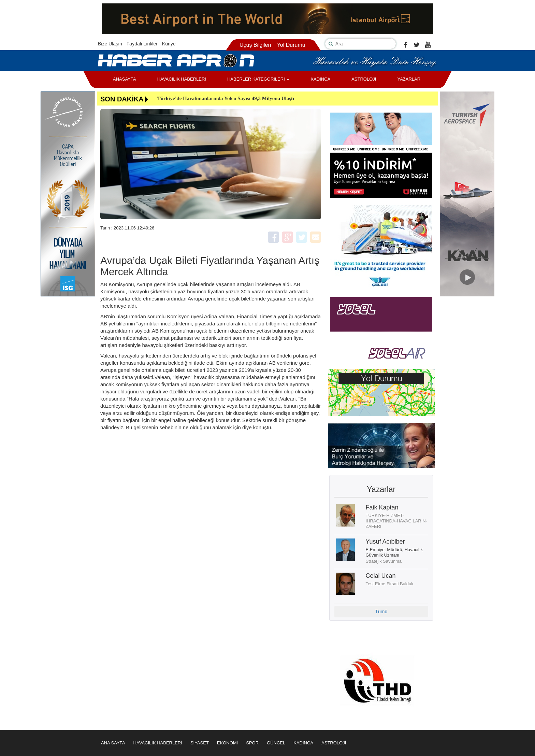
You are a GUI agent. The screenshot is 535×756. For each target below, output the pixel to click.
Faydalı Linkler (142, 44)
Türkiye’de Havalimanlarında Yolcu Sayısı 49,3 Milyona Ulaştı (226, 98)
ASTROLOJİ (364, 79)
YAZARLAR (409, 79)
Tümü (381, 612)
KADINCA (320, 79)
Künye (169, 44)
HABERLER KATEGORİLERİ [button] (258, 79)
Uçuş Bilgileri (255, 45)
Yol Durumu (291, 45)
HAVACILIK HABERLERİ (182, 79)
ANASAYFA (125, 79)
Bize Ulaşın (110, 44)
